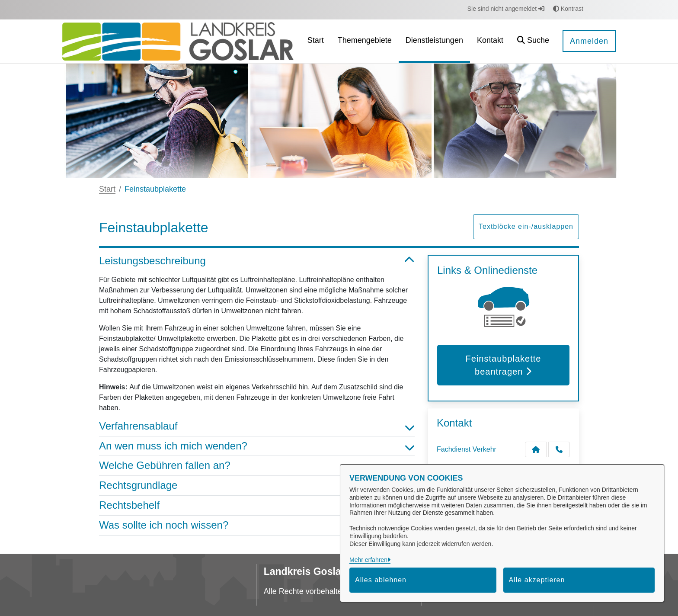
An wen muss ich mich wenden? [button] (257, 446)
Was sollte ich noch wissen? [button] (257, 525)
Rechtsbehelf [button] (257, 505)
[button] (533, 41)
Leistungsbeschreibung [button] (257, 261)
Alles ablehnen (381, 580)
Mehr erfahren (368, 560)
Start (107, 189)
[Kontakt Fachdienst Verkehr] (536, 449)
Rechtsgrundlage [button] (257, 486)
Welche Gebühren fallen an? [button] (257, 466)
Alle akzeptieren (537, 580)
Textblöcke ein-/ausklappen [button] (526, 226)
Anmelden (589, 41)
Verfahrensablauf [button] (257, 426)
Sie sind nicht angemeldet (506, 9)
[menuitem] (316, 41)
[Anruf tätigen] (559, 449)
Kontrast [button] (568, 9)
